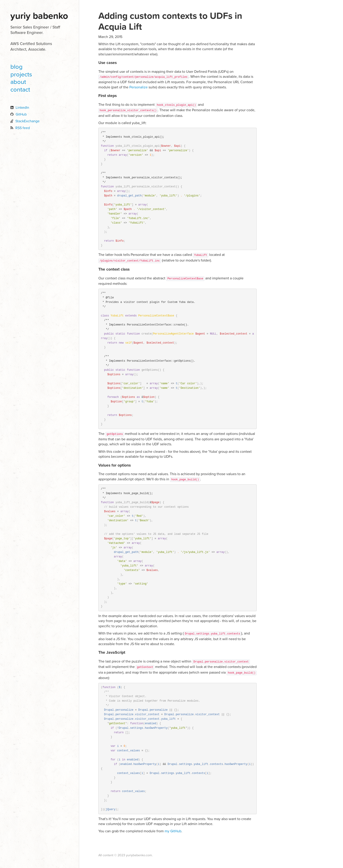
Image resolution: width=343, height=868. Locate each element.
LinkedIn (22, 108)
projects (21, 74)
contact (20, 90)
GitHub (21, 114)
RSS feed (23, 128)
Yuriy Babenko (39, 16)
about (18, 82)
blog (17, 67)
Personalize (138, 87)
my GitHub (173, 831)
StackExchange (27, 121)
